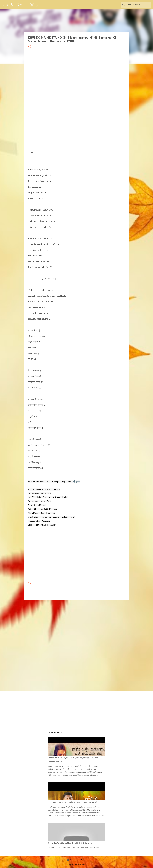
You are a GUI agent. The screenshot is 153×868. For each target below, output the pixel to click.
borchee (82, 865)
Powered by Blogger (76, 860)
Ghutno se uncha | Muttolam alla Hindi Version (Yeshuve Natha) (72, 802)
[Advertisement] (77, 78)
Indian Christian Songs (23, 5)
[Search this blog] (139, 5)
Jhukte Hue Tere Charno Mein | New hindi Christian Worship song (73, 843)
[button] (29, 47)
